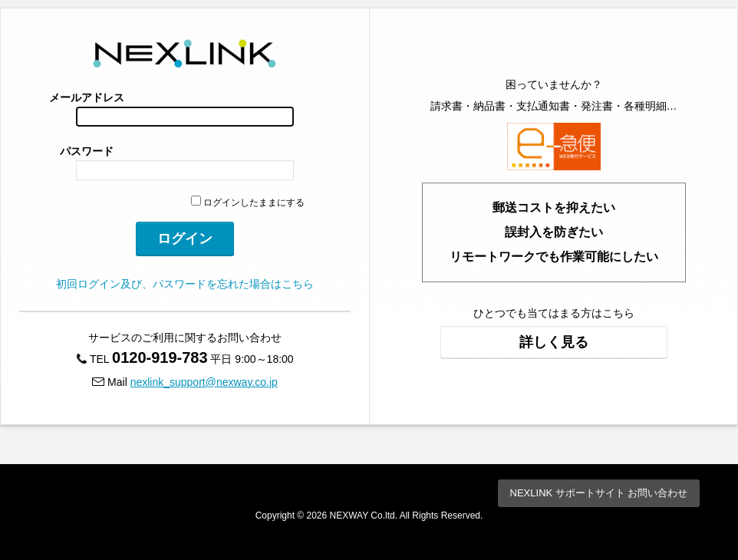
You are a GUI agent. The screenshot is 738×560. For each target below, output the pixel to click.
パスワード (87, 151)
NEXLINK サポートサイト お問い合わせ (599, 493)
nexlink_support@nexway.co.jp (204, 382)
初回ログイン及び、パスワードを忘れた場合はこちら (185, 284)
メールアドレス (87, 97)
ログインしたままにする (248, 203)
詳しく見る (554, 342)
